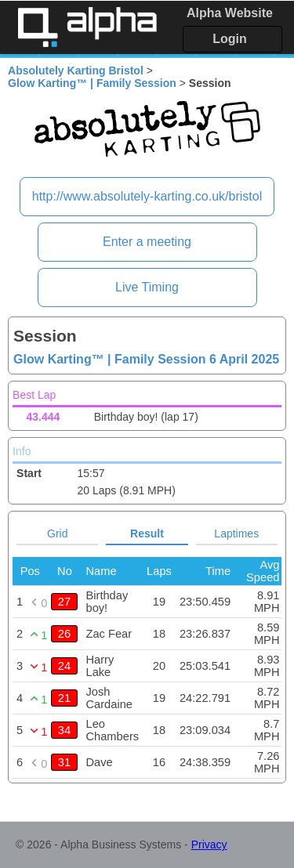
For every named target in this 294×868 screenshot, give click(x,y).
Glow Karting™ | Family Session (92, 83)
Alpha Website (230, 13)
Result (147, 533)
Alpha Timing (87, 27)
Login (230, 39)
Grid (57, 533)
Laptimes (236, 533)
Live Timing (147, 287)
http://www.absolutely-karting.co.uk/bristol (147, 196)
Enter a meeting (147, 242)
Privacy (209, 844)
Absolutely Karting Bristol (76, 71)
